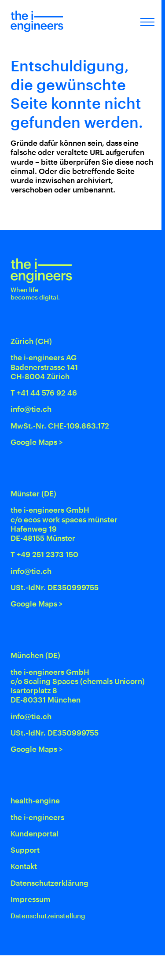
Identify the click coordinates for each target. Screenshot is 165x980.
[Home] (37, 21)
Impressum (31, 899)
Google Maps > (37, 442)
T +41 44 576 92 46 (44, 392)
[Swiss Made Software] (110, 968)
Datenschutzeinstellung (48, 916)
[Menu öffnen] (147, 21)
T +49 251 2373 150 (44, 554)
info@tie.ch (31, 409)
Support (25, 850)
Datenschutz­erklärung (49, 883)
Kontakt (24, 866)
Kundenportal (35, 833)
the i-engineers (37, 817)
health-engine (35, 800)
